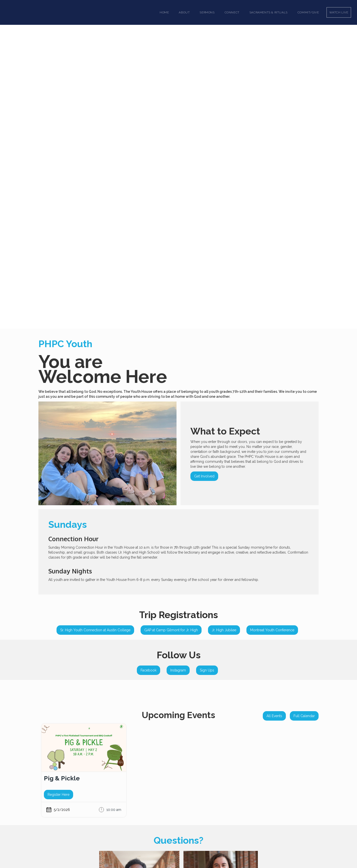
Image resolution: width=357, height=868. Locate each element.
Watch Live (339, 12)
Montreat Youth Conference (272, 630)
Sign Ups (207, 670)
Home (164, 12)
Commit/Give (308, 12)
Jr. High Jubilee (224, 630)
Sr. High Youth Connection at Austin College (95, 630)
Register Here (59, 795)
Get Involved (204, 476)
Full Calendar (304, 716)
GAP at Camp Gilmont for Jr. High (171, 630)
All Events (274, 716)
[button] (184, 12)
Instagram (178, 670)
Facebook (149, 670)
